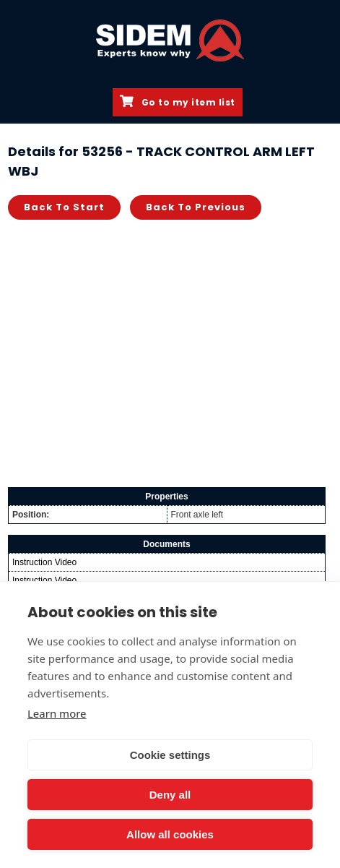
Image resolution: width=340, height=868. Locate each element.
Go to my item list (178, 102)
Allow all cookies (170, 834)
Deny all (170, 795)
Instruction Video (44, 562)
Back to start (64, 207)
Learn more (57, 713)
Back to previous (196, 207)
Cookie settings (170, 755)
